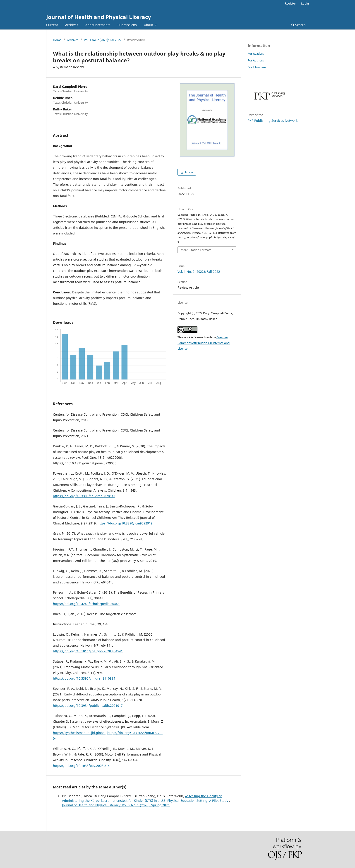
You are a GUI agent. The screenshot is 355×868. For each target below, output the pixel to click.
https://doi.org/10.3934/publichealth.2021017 (88, 706)
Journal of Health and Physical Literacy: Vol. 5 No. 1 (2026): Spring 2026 (116, 805)
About (149, 25)
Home (57, 40)
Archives (72, 25)
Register (290, 3)
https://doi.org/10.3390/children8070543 (84, 496)
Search (299, 25)
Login (305, 3)
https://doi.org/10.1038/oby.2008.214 (81, 766)
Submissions (127, 25)
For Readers (256, 54)
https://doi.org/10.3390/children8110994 (84, 678)
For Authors (256, 60)
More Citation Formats (196, 250)
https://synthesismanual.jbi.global (79, 733)
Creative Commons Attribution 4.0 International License (204, 343)
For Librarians (257, 67)
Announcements (98, 25)
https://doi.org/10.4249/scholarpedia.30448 (86, 604)
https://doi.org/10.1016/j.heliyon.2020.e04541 (88, 651)
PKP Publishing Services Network (273, 121)
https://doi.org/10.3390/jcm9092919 (125, 523)
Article (188, 172)
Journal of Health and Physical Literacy (99, 17)
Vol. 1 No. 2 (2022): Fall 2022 (103, 40)
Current (52, 25)
